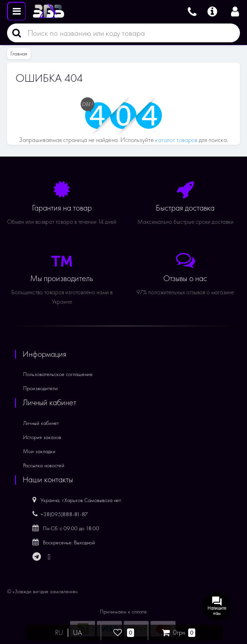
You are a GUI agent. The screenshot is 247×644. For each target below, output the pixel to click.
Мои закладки (39, 451)
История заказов (42, 437)
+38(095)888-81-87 (60, 514)
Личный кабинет (41, 423)
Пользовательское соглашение (58, 374)
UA (77, 633)
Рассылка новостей (44, 465)
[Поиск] (14, 33)
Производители (40, 388)
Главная (19, 54)
